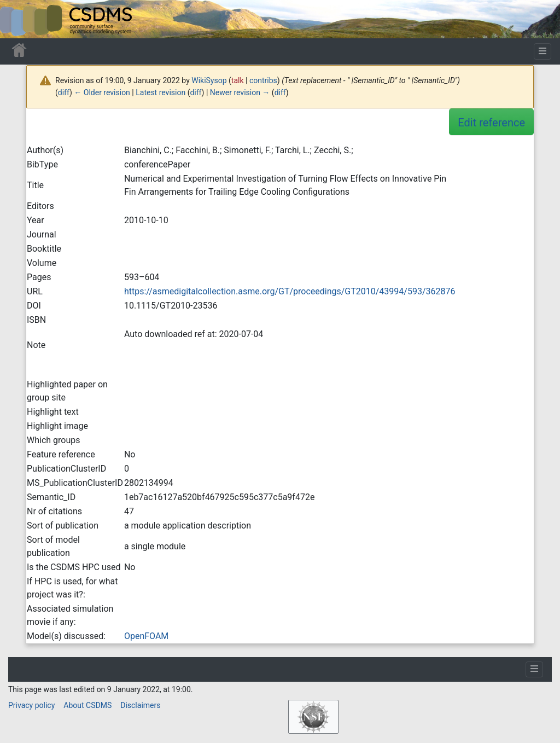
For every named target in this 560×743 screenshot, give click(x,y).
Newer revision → (240, 92)
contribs (263, 80)
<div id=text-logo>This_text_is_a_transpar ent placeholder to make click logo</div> (17, 19)
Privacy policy (31, 705)
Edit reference (491, 123)
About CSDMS (87, 705)
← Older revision (102, 92)
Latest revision (161, 92)
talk (238, 80)
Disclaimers (140, 705)
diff (64, 92)
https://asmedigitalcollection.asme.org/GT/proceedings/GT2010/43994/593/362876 (290, 291)
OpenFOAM (146, 636)
